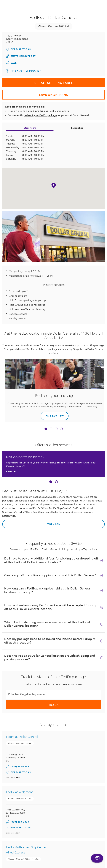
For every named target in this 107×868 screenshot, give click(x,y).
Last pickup (77, 128)
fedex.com (31, 523)
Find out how (52, 415)
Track (54, 705)
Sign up (11, 472)
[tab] (46, 429)
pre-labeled (42, 111)
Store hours (30, 128)
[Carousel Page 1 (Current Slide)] (51, 482)
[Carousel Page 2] (56, 482)
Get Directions (18, 49)
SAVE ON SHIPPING (35, 93)
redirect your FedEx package (40, 115)
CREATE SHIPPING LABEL (38, 81)
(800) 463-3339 (20, 766)
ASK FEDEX (97, 860)
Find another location (24, 71)
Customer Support (21, 56)
